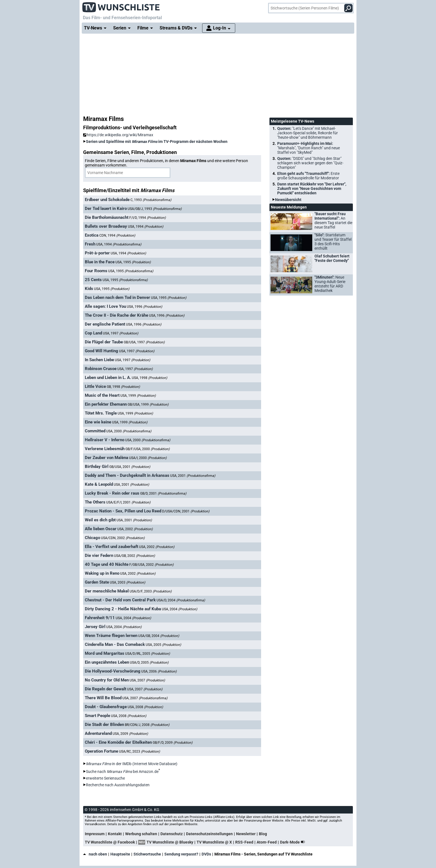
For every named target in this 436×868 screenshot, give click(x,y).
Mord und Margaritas (105, 653)
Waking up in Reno (102, 573)
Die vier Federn (99, 555)
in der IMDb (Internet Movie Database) (132, 764)
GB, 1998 (123, 387)
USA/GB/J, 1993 (155, 209)
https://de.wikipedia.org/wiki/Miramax (118, 135)
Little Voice (95, 386)
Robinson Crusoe (101, 369)
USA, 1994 (146, 227)
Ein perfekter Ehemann (106, 404)
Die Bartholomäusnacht (107, 217)
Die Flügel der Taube (104, 342)
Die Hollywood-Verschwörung (113, 671)
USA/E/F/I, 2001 (128, 502)
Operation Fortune (101, 751)
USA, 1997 (121, 333)
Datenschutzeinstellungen (209, 834)
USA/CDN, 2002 (123, 538)
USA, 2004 (179, 609)
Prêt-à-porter (97, 253)
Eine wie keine (98, 422)
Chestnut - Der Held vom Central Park (120, 600)
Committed (95, 431)
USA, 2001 (193, 476)
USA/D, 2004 (181, 600)
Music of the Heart (102, 395)
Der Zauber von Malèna (106, 458)
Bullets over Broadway (106, 226)
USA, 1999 (138, 396)
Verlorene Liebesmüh (105, 449)
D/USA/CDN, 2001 (186, 511)
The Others (95, 502)
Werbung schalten (141, 834)
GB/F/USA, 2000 (148, 449)
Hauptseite (120, 854)
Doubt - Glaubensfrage (106, 707)
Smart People (97, 716)
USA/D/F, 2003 (151, 591)
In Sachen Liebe (99, 360)
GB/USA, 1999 (148, 405)
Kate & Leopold (99, 484)
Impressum (95, 834)
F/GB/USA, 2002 (151, 565)
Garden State (97, 582)
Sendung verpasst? (181, 854)
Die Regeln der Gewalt (106, 689)
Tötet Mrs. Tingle (101, 413)
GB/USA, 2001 (130, 467)
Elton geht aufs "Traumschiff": (308, 176)
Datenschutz (172, 834)
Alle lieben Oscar (101, 529)
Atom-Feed (267, 842)
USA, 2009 (130, 734)
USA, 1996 (144, 307)
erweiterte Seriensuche (105, 778)
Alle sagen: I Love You (105, 306)
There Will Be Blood (103, 698)
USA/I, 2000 (148, 458)
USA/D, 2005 (149, 663)
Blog (263, 834)
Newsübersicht (288, 200)
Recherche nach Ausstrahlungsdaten (118, 785)
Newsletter (246, 834)
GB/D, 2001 (163, 493)
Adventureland (98, 733)
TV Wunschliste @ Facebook (110, 842)
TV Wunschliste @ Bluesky (170, 842)
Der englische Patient (105, 324)
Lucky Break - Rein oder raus (112, 493)
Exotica (92, 235)
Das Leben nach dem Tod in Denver (117, 297)
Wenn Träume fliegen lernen (111, 636)
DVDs (206, 854)
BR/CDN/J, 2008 (147, 725)
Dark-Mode (294, 842)
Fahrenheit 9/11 (100, 618)
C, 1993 (151, 200)
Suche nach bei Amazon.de (122, 772)
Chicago (92, 538)
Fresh (90, 244)
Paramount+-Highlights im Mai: (309, 148)
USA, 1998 (149, 378)
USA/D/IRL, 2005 (148, 654)
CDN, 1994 (117, 235)
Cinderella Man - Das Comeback (115, 644)
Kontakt (115, 834)
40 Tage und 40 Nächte (107, 564)
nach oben (95, 854)
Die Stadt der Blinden (104, 725)
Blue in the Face (100, 262)
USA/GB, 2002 (134, 556)
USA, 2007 (147, 680)
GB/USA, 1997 (144, 342)
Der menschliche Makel (107, 591)
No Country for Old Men (107, 680)
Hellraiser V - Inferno (105, 440)
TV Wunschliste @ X (214, 842)
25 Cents (93, 280)
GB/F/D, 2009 (173, 743)
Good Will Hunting (101, 351)
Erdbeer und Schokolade (107, 200)
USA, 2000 (129, 431)
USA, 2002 (135, 529)
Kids (89, 289)
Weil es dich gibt (100, 520)
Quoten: (308, 133)
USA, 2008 (145, 707)
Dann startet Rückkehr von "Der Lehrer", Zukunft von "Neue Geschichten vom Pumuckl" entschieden (312, 189)
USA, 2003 (127, 582)
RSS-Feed (244, 842)
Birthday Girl (97, 467)
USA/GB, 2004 (159, 636)
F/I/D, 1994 (148, 218)
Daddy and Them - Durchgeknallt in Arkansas (127, 475)
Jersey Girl (95, 627)
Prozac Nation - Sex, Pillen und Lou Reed (123, 511)
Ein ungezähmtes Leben (107, 662)
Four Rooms (96, 271)
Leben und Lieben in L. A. (108, 378)
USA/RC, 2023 (139, 752)
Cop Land (93, 333)
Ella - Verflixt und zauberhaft (112, 547)
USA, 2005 (163, 645)
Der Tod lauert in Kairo (106, 209)
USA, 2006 (159, 671)
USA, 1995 (133, 262)
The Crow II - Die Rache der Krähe (117, 315)
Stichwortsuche (147, 854)
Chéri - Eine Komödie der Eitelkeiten (118, 742)
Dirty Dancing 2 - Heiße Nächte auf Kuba (123, 609)
